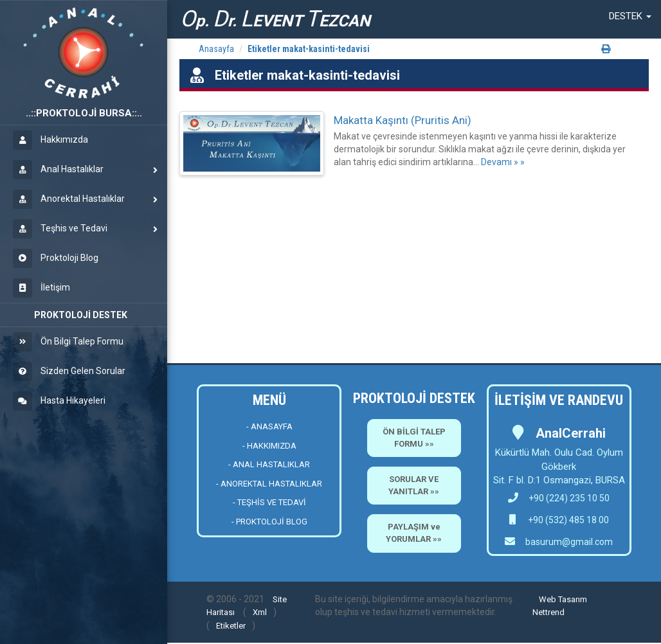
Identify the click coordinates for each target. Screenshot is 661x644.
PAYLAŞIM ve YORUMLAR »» (414, 533)
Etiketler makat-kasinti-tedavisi (309, 49)
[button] (630, 16)
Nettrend (548, 612)
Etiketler (231, 626)
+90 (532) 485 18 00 (567, 520)
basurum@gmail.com (569, 542)
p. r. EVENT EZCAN (275, 19)
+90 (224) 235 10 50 (559, 498)
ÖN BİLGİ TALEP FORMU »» (414, 438)
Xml (260, 612)
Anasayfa (216, 49)
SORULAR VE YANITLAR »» (414, 485)
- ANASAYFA (269, 426)
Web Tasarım (563, 599)
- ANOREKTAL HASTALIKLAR (269, 484)
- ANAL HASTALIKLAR (269, 464)
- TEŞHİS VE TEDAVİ (269, 502)
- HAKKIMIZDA (269, 446)
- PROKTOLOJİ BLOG (269, 522)
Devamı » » (503, 162)
